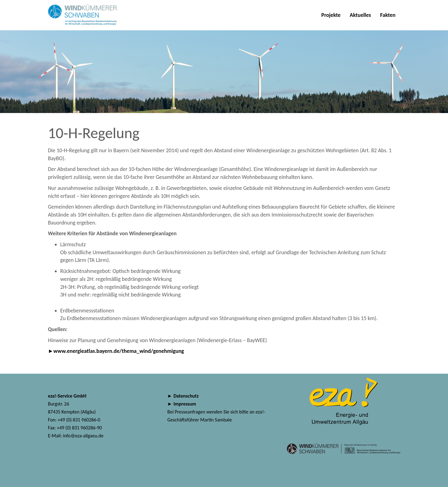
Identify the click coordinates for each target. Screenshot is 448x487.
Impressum (185, 404)
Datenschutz (186, 396)
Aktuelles (360, 15)
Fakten (388, 15)
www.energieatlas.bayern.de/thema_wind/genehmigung (119, 351)
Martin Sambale (216, 420)
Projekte (331, 15)
